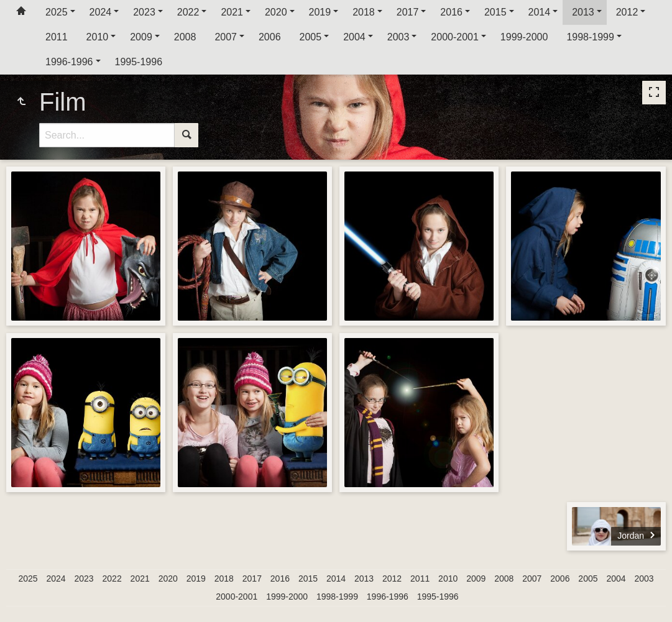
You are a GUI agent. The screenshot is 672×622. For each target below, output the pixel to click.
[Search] (107, 135)
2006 (270, 37)
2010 (98, 37)
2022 (188, 12)
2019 (320, 12)
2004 (354, 37)
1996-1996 (69, 62)
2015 (495, 12)
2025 (57, 12)
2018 (364, 12)
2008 (185, 37)
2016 (451, 12)
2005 (311, 37)
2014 (540, 12)
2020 (276, 12)
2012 (627, 12)
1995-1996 (139, 62)
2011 (57, 37)
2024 (101, 12)
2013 (583, 12)
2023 (144, 12)
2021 (232, 12)
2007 (226, 37)
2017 (408, 12)
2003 (398, 37)
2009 (141, 37)
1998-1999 (590, 37)
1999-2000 (524, 37)
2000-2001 (455, 37)
